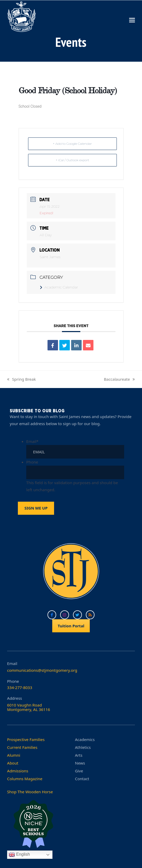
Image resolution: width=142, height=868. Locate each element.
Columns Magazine (25, 779)
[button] (132, 20)
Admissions (18, 771)
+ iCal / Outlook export (72, 160)
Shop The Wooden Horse (30, 792)
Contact (82, 779)
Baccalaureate (119, 380)
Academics (85, 739)
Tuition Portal (71, 626)
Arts (79, 755)
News (80, 763)
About (13, 763)
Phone (32, 462)
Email (32, 441)
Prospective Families (26, 739)
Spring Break (21, 380)
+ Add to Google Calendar (72, 144)
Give (79, 771)
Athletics (83, 747)
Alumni (14, 755)
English (19, 855)
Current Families (22, 747)
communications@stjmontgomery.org (42, 670)
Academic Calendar (59, 287)
